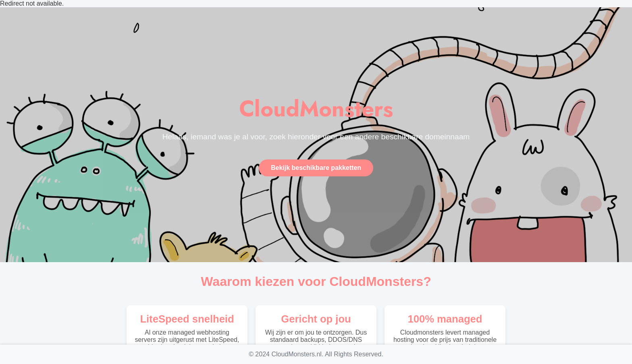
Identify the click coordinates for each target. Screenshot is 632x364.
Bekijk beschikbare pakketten (316, 168)
